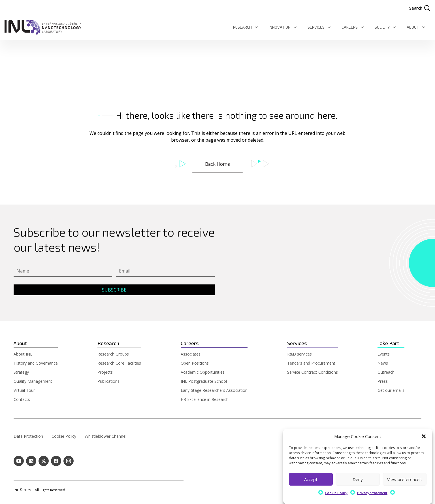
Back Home (217, 164)
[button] (424, 436)
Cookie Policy (336, 493)
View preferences (404, 479)
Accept (311, 479)
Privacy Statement (372, 493)
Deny (358, 479)
